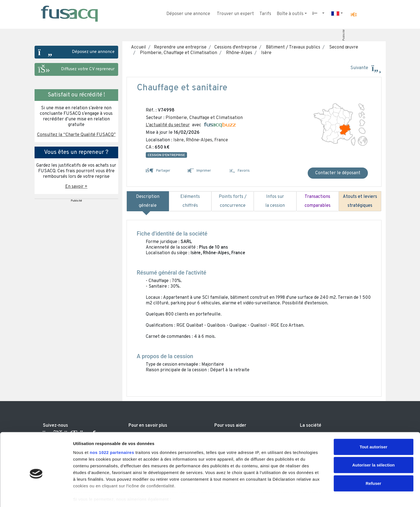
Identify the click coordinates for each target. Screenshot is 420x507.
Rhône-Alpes (238, 53)
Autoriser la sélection (374, 440)
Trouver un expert (235, 14)
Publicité (343, 35)
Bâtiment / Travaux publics (292, 47)
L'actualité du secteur (168, 125)
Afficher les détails (307, 496)
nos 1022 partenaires (112, 427)
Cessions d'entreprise (235, 47)
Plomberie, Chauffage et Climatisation (177, 53)
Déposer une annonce (188, 14)
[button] (354, 15)
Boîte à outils (290, 14)
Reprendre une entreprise (180, 47)
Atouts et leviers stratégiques (360, 201)
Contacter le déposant (338, 173)
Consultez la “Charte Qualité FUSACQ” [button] (76, 135)
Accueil (139, 47)
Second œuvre (343, 47)
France (221, 140)
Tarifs (265, 14)
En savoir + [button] (76, 187)
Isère (265, 53)
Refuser (373, 458)
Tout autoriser (373, 422)
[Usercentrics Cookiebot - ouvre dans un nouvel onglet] (36, 496)
